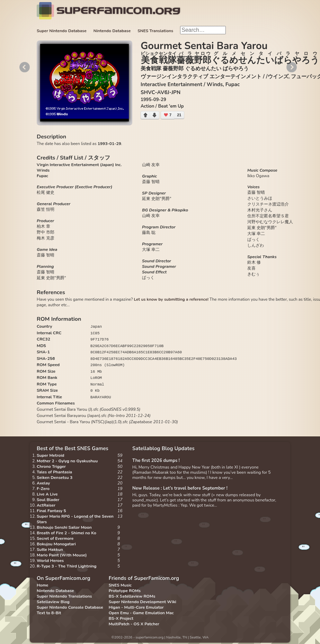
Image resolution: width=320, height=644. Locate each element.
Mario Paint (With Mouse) (62, 555)
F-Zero (43, 489)
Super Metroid (50, 455)
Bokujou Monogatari (56, 544)
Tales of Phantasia (54, 472)
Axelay (43, 483)
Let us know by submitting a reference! (171, 299)
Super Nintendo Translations (64, 596)
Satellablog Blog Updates (163, 448)
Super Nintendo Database (62, 31)
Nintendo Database (112, 31)
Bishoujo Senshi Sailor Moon (64, 527)
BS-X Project (121, 618)
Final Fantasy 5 (51, 511)
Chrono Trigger (51, 466)
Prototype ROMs (125, 591)
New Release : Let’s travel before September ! (180, 488)
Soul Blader (48, 500)
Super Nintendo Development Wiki (143, 602)
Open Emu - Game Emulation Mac (141, 613)
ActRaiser (46, 505)
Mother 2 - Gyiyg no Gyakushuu (67, 461)
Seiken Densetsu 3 (55, 478)
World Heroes (50, 561)
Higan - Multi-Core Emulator (136, 607)
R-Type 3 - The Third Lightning (67, 566)
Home (42, 585)
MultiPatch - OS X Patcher (134, 624)
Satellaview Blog (53, 602)
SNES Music (120, 585)
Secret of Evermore (55, 538)
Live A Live (47, 494)
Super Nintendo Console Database (70, 607)
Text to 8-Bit (49, 613)
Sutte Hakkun (50, 550)
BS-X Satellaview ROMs (132, 596)
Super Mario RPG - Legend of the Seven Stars (75, 519)
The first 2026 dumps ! (156, 461)
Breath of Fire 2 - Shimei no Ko (66, 533)
